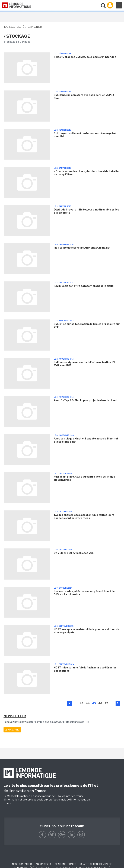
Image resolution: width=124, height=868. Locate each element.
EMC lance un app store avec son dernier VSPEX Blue (84, 97)
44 (88, 703)
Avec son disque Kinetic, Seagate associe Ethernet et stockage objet (86, 440)
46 (100, 703)
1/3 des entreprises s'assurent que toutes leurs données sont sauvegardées (84, 516)
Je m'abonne (12, 730)
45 (94, 703)
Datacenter (35, 27)
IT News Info (63, 796)
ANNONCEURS (43, 864)
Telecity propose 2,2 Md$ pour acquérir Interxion (85, 57)
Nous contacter (22, 864)
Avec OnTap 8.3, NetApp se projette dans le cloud (85, 400)
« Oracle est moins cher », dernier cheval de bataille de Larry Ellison (86, 173)
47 (106, 703)
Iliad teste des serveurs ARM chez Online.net (82, 248)
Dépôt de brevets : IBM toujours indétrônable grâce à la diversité (86, 211)
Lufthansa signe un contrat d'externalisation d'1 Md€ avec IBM (84, 364)
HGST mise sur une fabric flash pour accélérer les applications (85, 669)
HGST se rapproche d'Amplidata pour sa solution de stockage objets (86, 631)
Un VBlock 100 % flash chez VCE (74, 553)
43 (82, 703)
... (76, 703)
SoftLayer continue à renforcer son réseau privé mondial (85, 135)
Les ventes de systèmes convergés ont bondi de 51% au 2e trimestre (84, 593)
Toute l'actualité (14, 27)
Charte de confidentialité (96, 864)
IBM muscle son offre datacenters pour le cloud (84, 286)
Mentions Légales (66, 864)
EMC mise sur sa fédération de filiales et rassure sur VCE (87, 325)
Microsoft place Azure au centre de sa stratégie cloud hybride (84, 478)
